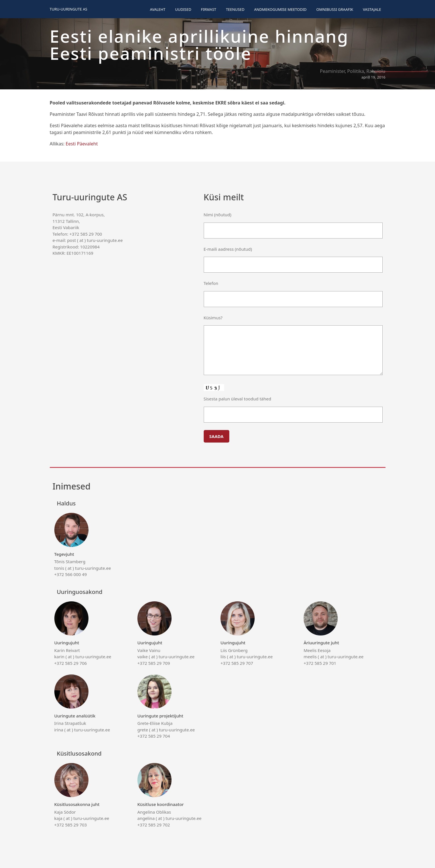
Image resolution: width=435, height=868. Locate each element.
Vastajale (372, 9)
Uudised (183, 9)
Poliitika (355, 71)
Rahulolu (376, 71)
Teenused (235, 9)
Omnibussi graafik (335, 9)
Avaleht (158, 9)
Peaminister (332, 71)
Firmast (209, 9)
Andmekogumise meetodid (280, 9)
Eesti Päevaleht (82, 144)
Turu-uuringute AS (69, 9)
